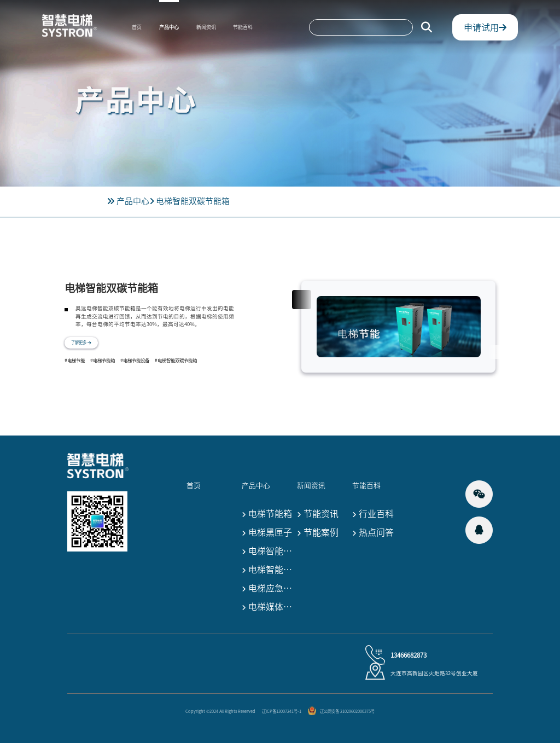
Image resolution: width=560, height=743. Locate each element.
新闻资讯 (206, 27)
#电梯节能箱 (103, 361)
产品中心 (169, 27)
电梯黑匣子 (267, 533)
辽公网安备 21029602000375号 (347, 711)
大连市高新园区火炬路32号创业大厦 (434, 673)
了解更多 (81, 343)
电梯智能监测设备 (268, 552)
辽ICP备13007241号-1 (282, 711)
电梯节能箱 (267, 515)
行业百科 (373, 515)
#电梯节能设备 (135, 361)
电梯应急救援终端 (268, 589)
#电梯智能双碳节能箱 (176, 361)
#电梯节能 (75, 361)
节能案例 (318, 533)
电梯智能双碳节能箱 (193, 201)
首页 (137, 27)
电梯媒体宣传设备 (268, 608)
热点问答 (373, 533)
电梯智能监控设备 (268, 570)
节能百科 (243, 27)
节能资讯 (318, 515)
